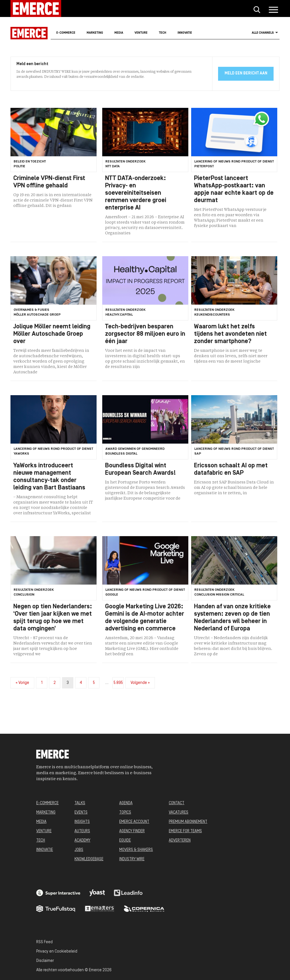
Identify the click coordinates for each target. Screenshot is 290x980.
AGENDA (126, 803)
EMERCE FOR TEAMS (185, 831)
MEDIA (41, 822)
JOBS (79, 850)
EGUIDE (125, 841)
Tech (163, 33)
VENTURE (44, 831)
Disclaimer (45, 961)
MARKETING (46, 813)
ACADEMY (82, 841)
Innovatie (185, 33)
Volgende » (140, 683)
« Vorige (22, 683)
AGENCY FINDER (132, 831)
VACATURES (179, 813)
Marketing (95, 33)
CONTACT (177, 803)
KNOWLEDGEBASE (89, 859)
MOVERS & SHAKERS (136, 850)
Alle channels (265, 33)
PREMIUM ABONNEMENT (188, 822)
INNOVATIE (45, 850)
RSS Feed (44, 942)
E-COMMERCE (47, 803)
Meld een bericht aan (246, 73)
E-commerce (66, 33)
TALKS (80, 803)
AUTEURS (82, 831)
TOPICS (125, 813)
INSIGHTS (82, 822)
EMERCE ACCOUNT (134, 822)
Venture (141, 33)
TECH (41, 841)
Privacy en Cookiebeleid (57, 952)
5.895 (118, 683)
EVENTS (81, 813)
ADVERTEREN (180, 841)
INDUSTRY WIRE (132, 859)
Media (119, 33)
